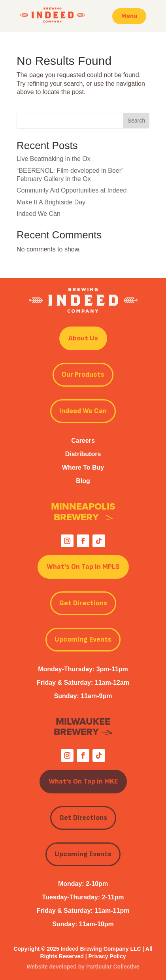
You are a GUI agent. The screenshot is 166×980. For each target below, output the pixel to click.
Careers (83, 441)
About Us (83, 338)
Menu (129, 16)
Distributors (83, 454)
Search (136, 121)
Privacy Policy (107, 956)
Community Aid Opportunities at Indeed (72, 190)
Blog (83, 481)
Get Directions (83, 603)
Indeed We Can (39, 214)
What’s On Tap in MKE (83, 781)
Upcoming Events (83, 639)
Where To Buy (83, 467)
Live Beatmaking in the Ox (54, 159)
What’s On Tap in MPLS (83, 567)
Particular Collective (113, 967)
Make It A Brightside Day (51, 202)
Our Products (83, 375)
